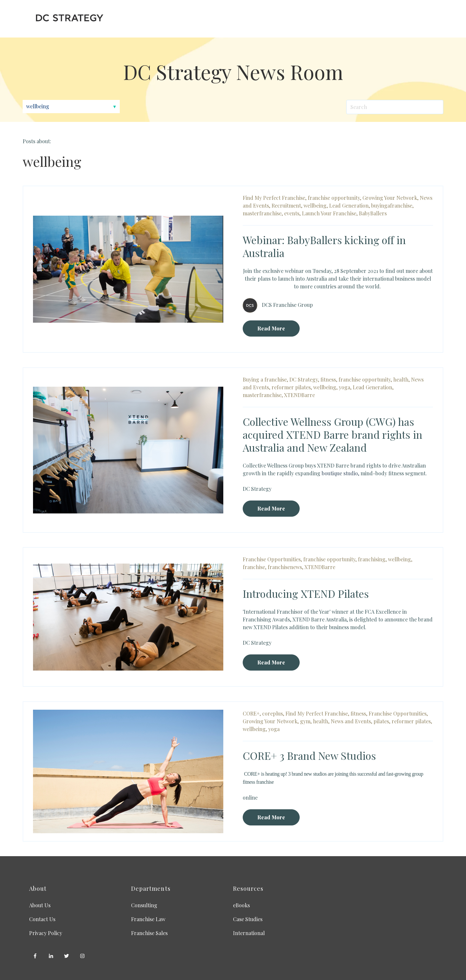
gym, (306, 721)
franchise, (255, 567)
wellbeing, (316, 205)
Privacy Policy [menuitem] (46, 933)
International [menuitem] (249, 933)
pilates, (382, 721)
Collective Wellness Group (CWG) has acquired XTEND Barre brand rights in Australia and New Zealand (333, 434)
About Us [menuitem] (40, 905)
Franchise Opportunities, (272, 559)
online (250, 797)
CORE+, (252, 713)
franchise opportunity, (334, 198)
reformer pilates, (292, 387)
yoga (274, 729)
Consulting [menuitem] (144, 905)
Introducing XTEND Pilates (306, 593)
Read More (271, 328)
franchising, (372, 559)
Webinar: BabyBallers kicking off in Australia (324, 246)
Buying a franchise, (265, 379)
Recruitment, (287, 205)
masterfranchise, (263, 213)
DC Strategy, (304, 379)
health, (401, 379)
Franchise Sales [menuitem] (149, 933)
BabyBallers (373, 213)
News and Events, (351, 721)
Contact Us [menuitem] (42, 919)
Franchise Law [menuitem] (148, 919)
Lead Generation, (349, 205)
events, (292, 213)
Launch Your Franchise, (330, 213)
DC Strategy (257, 489)
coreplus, (273, 713)
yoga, (345, 387)
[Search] (395, 107)
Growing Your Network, (390, 198)
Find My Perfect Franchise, (275, 198)
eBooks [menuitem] (241, 905)
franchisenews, (285, 567)
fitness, (329, 379)
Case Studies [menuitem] (248, 919)
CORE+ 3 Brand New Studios (309, 755)
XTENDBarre (300, 395)
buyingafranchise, (392, 205)
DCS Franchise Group (287, 304)
